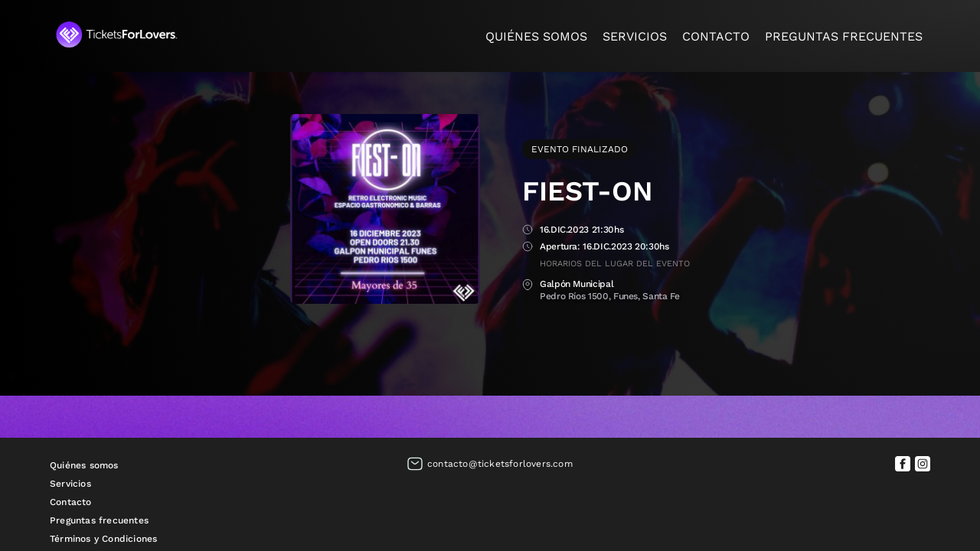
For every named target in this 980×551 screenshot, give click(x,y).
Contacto (716, 36)
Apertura (528, 248)
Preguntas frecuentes (844, 36)
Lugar (528, 285)
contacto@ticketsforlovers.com (500, 464)
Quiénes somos (536, 36)
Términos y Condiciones (103, 539)
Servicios (635, 36)
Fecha (528, 231)
